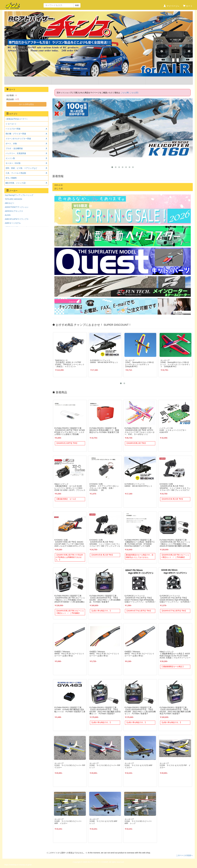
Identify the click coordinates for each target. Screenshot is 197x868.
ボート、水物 (11, 144)
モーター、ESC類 (13, 163)
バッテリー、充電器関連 (16, 153)
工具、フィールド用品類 (16, 173)
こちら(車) (125, 93)
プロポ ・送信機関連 (14, 148)
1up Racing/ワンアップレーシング (19, 195)
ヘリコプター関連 (13, 129)
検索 (77, 5)
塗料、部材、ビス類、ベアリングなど (21, 168)
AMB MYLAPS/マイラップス (17, 219)
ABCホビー (10, 203)
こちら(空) (134, 93)
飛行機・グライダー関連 (16, 134)
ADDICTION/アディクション (17, 207)
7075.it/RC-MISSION (14, 199)
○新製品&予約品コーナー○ (17, 119)
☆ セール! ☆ (11, 124)
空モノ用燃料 (11, 178)
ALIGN (8, 215)
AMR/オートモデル (13, 223)
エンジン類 (10, 158)
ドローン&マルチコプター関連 (18, 139)
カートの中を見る (26, 104)
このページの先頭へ (184, 855)
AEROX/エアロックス (14, 211)
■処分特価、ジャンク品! (16, 183)
